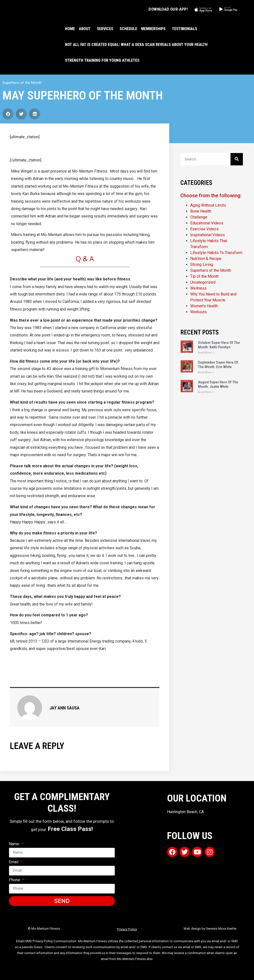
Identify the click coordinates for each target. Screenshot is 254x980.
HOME (70, 29)
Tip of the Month (204, 276)
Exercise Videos (204, 229)
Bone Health (201, 211)
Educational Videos (207, 223)
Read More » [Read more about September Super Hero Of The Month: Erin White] (206, 372)
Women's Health (204, 306)
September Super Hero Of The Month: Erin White (218, 365)
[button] (8, 114)
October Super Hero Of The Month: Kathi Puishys (219, 345)
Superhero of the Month (22, 83)
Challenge (199, 217)
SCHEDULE (128, 29)
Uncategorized (203, 282)
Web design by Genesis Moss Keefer (210, 929)
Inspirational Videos (208, 235)
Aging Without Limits (208, 205)
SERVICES (106, 29)
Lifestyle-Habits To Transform (216, 253)
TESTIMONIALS (185, 29)
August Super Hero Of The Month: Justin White (218, 384)
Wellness (198, 288)
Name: (15, 844)
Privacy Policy (127, 929)
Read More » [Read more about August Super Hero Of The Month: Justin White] (206, 392)
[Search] (237, 159)
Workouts (199, 312)
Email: (14, 862)
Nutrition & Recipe (206, 259)
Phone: (15, 880)
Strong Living (202, 265)
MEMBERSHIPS (155, 29)
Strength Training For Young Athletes (102, 60)
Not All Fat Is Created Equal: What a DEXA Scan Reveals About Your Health (136, 45)
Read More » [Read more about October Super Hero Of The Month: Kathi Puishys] (206, 353)
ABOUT (86, 29)
